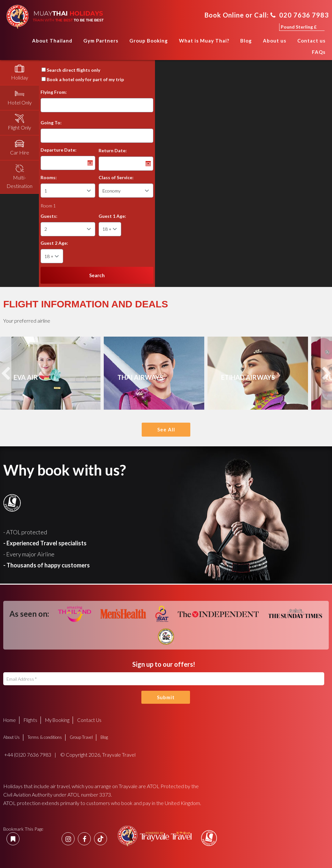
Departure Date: (59, 150)
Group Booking (149, 41)
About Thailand (52, 41)
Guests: (49, 216)
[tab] (19, 73)
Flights (30, 720)
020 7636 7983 (300, 15)
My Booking (57, 720)
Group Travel (81, 737)
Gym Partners (101, 41)
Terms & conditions (45, 737)
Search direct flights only (73, 70)
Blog (246, 41)
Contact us (311, 41)
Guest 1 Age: (112, 216)
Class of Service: (116, 177)
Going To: (51, 123)
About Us (12, 737)
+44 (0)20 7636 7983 (27, 755)
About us (275, 41)
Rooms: (49, 177)
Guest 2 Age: (54, 243)
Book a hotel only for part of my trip (85, 79)
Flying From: (54, 92)
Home (20, 43)
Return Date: (113, 150)
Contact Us (89, 720)
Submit (166, 697)
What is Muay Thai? (204, 41)
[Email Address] (164, 679)
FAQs (319, 52)
